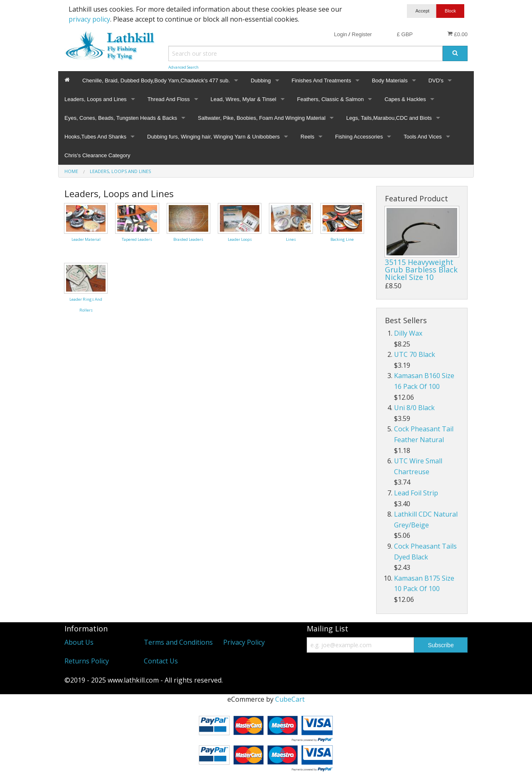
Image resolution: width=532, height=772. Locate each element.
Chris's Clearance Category (97, 155)
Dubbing (261, 80)
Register (362, 34)
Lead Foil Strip (416, 493)
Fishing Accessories (359, 137)
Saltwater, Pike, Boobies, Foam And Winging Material (262, 118)
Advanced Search (183, 67)
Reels (307, 137)
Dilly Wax (408, 333)
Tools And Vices (423, 137)
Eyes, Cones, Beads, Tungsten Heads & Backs (121, 118)
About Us (79, 642)
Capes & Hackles (405, 99)
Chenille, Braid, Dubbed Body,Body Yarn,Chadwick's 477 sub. (156, 80)
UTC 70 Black (415, 354)
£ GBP (405, 34)
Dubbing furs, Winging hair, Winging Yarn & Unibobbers (213, 137)
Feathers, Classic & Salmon (330, 99)
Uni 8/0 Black (414, 408)
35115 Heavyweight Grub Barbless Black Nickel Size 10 (421, 270)
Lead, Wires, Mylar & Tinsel (244, 99)
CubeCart (290, 699)
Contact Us (161, 661)
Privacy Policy (244, 642)
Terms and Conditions (178, 642)
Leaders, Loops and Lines (96, 99)
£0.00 (457, 34)
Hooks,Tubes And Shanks (95, 137)
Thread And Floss (169, 99)
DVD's (436, 80)
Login (340, 34)
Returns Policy (87, 661)
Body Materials (390, 80)
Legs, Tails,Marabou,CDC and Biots (389, 118)
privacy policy (89, 19)
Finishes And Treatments (321, 80)
